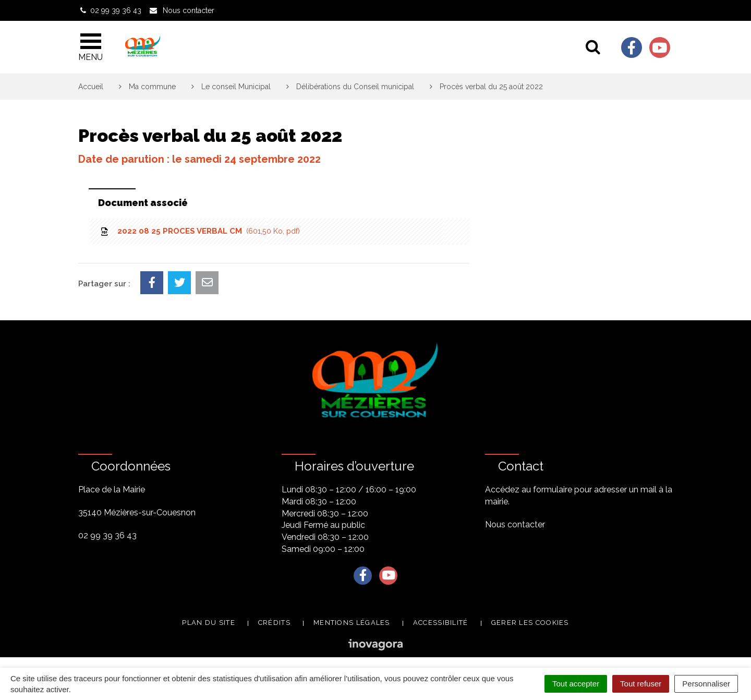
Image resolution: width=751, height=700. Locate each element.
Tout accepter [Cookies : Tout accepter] (576, 684)
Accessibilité (441, 623)
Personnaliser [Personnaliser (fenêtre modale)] (706, 684)
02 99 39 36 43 (107, 535)
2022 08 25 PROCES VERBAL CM (199, 231)
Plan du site (209, 623)
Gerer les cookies (530, 623)
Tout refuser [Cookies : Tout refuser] (641, 684)
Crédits (274, 623)
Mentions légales (352, 623)
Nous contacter (515, 524)
